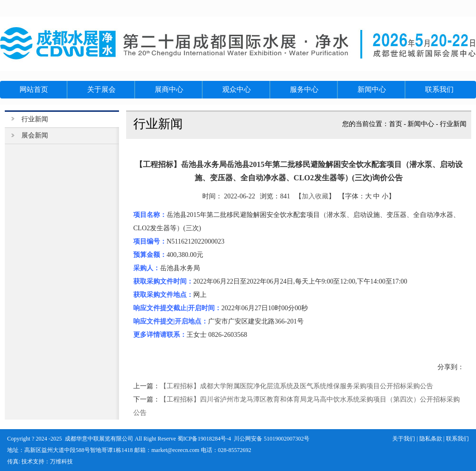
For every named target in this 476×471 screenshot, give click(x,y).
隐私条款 (431, 439)
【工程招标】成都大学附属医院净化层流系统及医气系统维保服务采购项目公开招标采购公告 (297, 386)
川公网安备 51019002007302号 (272, 439)
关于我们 (404, 439)
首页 (396, 124)
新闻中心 (421, 124)
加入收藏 (315, 196)
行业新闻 (453, 124)
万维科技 (61, 461)
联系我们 (457, 439)
